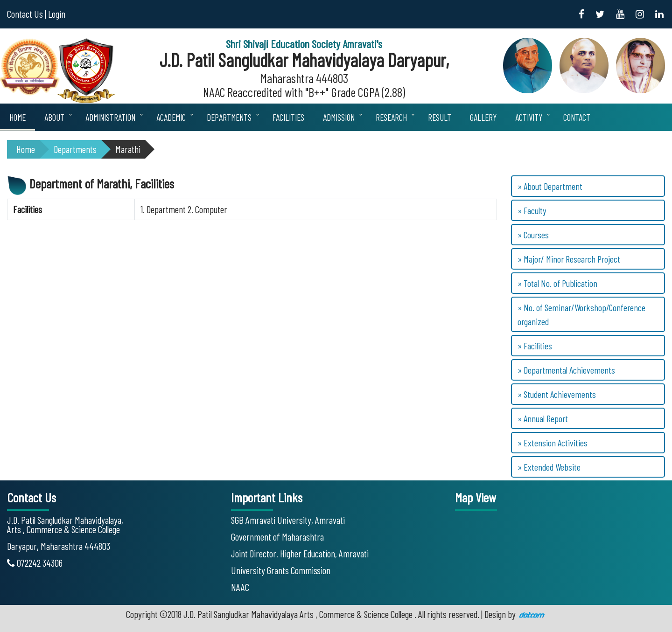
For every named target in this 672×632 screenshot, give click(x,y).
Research (391, 117)
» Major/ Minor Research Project (569, 259)
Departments (229, 117)
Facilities (288, 117)
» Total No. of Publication (557, 283)
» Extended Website (549, 467)
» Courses (533, 235)
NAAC (240, 587)
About (54, 117)
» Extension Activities (553, 443)
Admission (339, 117)
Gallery (483, 117)
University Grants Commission (281, 570)
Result (440, 117)
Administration (110, 117)
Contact (577, 117)
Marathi (128, 149)
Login (57, 14)
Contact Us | (27, 14)
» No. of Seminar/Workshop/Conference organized (581, 314)
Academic (171, 117)
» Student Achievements (557, 394)
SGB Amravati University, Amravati (288, 520)
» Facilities (535, 346)
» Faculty (532, 210)
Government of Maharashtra (277, 537)
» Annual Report (543, 418)
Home (17, 117)
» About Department (550, 186)
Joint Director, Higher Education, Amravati (300, 553)
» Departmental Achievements (566, 370)
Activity (529, 117)
